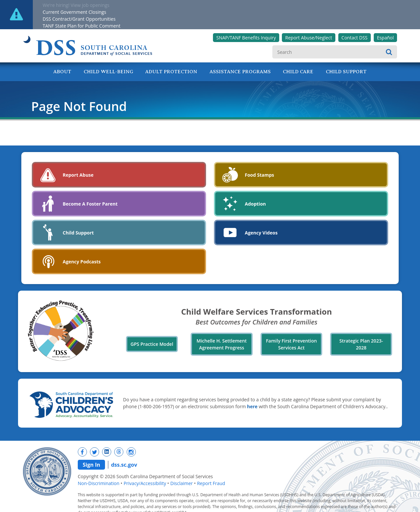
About (62, 72)
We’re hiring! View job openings (76, 5)
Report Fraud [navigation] (211, 483)
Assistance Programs (240, 72)
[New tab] (82, 452)
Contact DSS (355, 38)
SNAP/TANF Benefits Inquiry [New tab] (246, 38)
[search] (335, 52)
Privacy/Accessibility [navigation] (145, 483)
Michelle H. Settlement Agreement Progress (222, 344)
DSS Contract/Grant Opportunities (79, 19)
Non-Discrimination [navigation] (99, 483)
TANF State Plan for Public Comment (82, 26)
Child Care (298, 72)
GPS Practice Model (152, 344)
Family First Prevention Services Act (291, 344)
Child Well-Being (108, 72)
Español (385, 38)
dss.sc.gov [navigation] (124, 465)
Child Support (346, 72)
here (252, 406)
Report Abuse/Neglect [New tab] (309, 38)
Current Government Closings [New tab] (74, 12)
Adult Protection (171, 72)
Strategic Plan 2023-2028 (361, 344)
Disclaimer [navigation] (181, 483)
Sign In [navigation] (91, 465)
